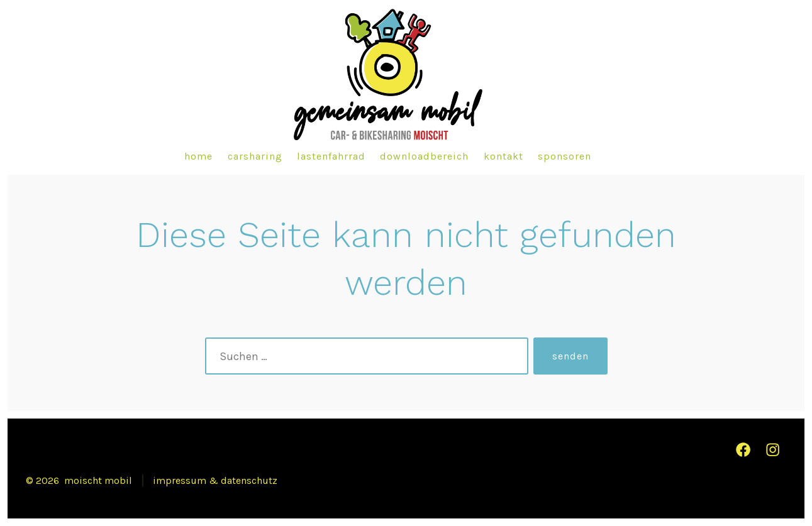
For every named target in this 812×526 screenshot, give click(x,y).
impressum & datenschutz (215, 480)
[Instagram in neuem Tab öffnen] (773, 450)
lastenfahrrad (331, 156)
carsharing (255, 156)
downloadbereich (424, 156)
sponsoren (565, 156)
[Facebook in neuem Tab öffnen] (743, 450)
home (198, 156)
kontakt (503, 156)
